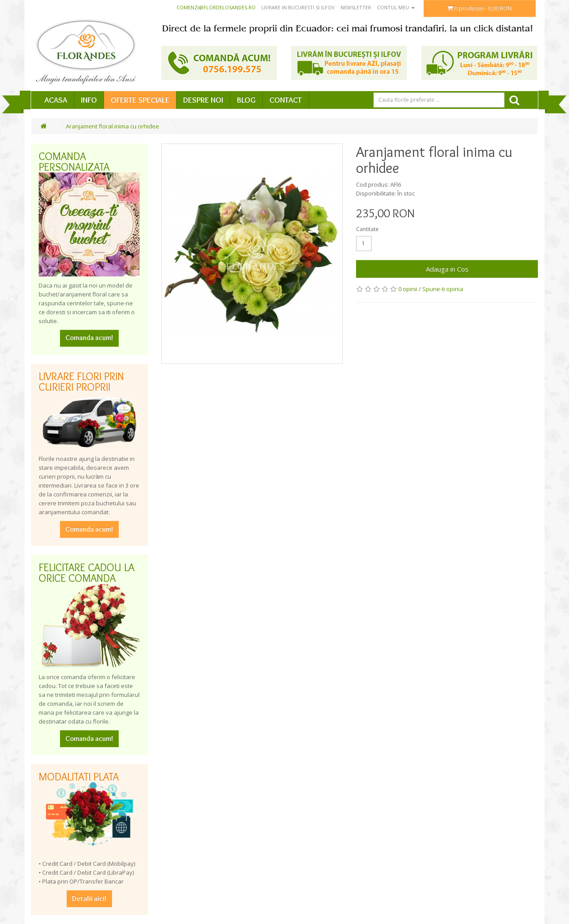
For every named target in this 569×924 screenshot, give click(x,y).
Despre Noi (203, 100)
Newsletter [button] (356, 7)
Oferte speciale (140, 100)
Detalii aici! (89, 898)
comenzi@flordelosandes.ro (216, 7)
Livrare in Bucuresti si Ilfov (298, 7)
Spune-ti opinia (443, 289)
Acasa (56, 100)
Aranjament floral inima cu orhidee (112, 126)
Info (89, 100)
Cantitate (367, 229)
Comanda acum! (89, 338)
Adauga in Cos (447, 269)
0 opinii (408, 289)
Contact (286, 100)
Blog (246, 100)
